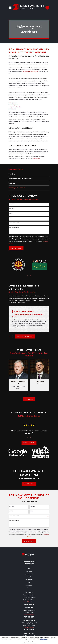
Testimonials (29, 585)
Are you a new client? (14, 223)
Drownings (13, 103)
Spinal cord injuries (16, 107)
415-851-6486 (29, 564)
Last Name (12, 209)
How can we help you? (14, 227)
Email (11, 218)
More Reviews (29, 443)
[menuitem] (29, 174)
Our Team (29, 571)
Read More (29, 399)
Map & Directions (29, 602)
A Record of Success (25, 336)
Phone (11, 213)
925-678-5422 (29, 630)
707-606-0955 (29, 617)
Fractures (13, 109)
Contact (29, 588)
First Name (12, 204)
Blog (29, 582)
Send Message (16, 248)
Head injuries (14, 105)
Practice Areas (29, 574)
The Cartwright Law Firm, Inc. (30, 72)
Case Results (29, 580)
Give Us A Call (29, 484)
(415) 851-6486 (36, 158)
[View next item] (30, 276)
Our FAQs (29, 577)
